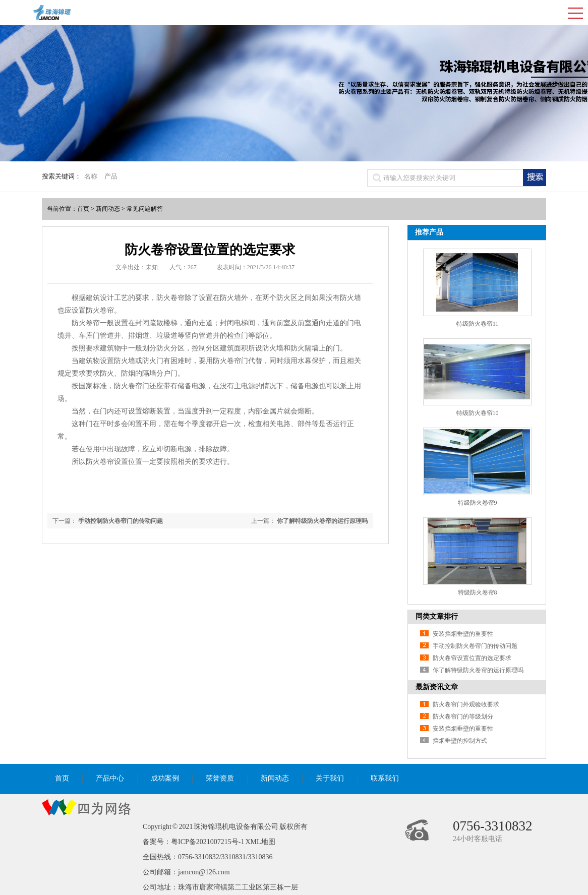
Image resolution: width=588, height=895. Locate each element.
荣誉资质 (220, 778)
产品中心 (110, 778)
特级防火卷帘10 (478, 413)
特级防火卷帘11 (478, 324)
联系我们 (385, 778)
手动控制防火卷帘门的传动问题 (121, 521)
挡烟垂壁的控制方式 (460, 741)
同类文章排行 (437, 616)
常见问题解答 (145, 209)
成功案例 (165, 778)
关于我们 (330, 778)
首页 (83, 209)
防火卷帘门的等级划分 (463, 717)
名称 (91, 176)
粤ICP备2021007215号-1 (208, 842)
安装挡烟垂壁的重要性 (463, 634)
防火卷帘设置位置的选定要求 (472, 658)
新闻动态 (108, 209)
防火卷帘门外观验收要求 (466, 704)
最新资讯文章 (437, 687)
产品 (111, 176)
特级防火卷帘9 (478, 503)
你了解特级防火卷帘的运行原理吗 (322, 521)
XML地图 (260, 842)
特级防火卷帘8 (478, 592)
